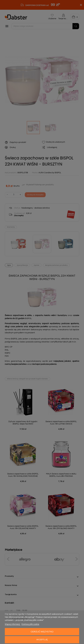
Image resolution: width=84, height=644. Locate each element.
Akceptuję (42, 640)
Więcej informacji (13, 624)
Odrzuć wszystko (42, 632)
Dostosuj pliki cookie (30, 624)
